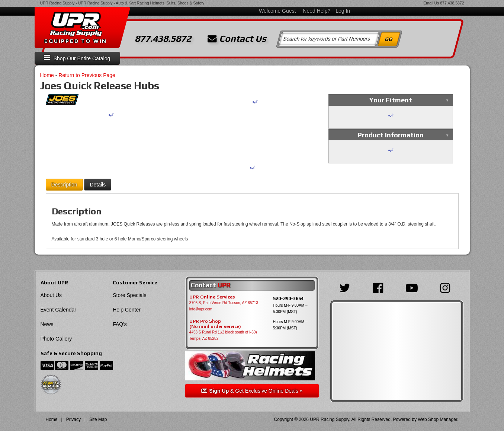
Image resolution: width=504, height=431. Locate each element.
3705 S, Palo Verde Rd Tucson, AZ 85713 (224, 303)
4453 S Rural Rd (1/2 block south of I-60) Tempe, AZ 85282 (223, 335)
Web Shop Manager (437, 419)
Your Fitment (391, 100)
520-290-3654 (288, 298)
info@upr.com (201, 309)
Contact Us (237, 39)
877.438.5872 (452, 3)
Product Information (391, 135)
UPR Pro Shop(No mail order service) (215, 324)
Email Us (431, 3)
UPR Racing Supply (57, 3)
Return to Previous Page (87, 75)
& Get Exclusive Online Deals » (252, 391)
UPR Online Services (212, 297)
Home (47, 75)
